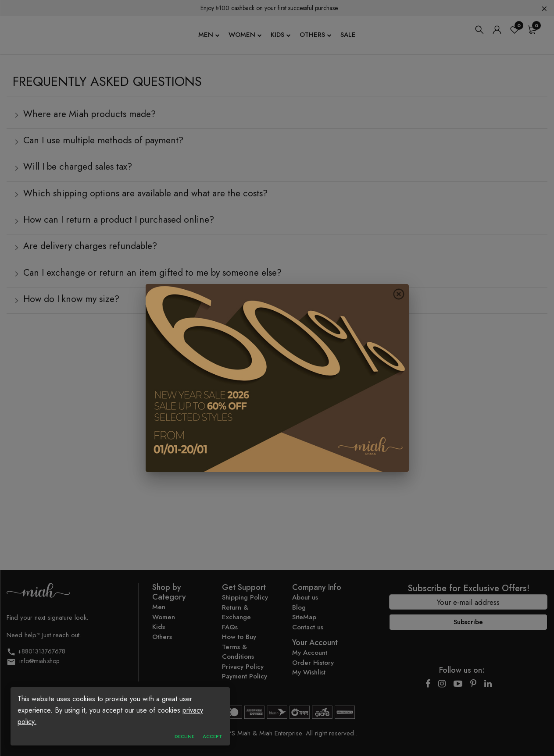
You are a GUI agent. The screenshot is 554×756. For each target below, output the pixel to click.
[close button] (399, 294)
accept (212, 737)
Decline (184, 737)
